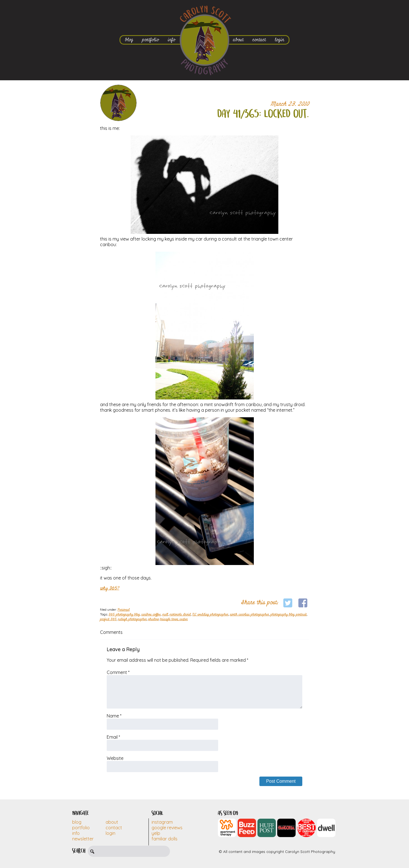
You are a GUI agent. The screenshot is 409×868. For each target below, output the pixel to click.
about (238, 40)
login (279, 40)
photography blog (283, 615)
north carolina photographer (249, 615)
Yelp (156, 833)
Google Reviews (167, 828)
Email (113, 737)
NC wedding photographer (210, 615)
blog (129, 40)
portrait (301, 615)
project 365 (108, 619)
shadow (154, 619)
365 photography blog (124, 615)
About (112, 822)
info (171, 40)
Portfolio (81, 828)
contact (259, 40)
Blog (77, 822)
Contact (114, 828)
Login (110, 833)
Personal (124, 610)
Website (115, 758)
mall (165, 615)
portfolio (150, 40)
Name (114, 716)
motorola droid (180, 615)
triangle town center (174, 619)
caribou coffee (151, 615)
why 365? (110, 588)
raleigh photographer (132, 619)
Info (76, 833)
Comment (118, 672)
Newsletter (83, 839)
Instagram (162, 822)
